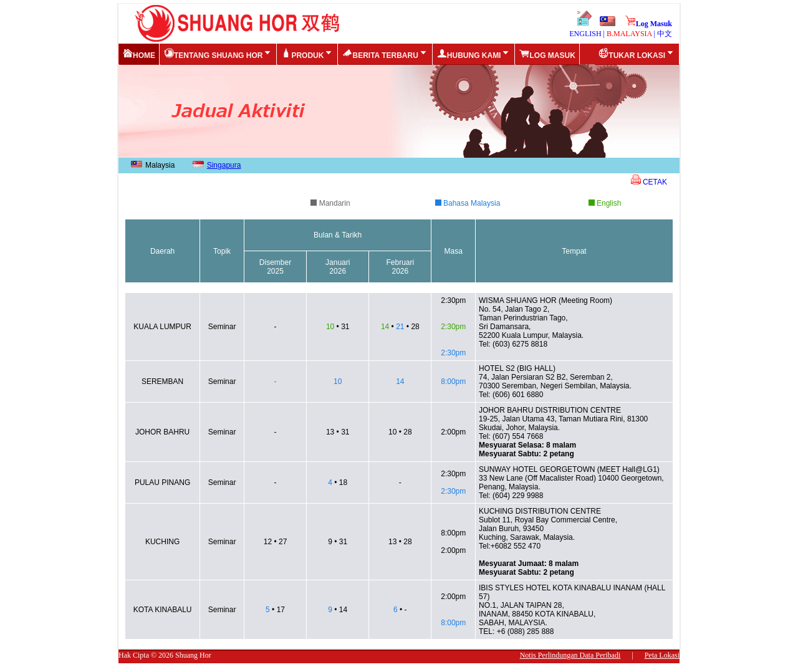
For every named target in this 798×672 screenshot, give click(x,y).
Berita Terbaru (385, 54)
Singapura (215, 165)
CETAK (649, 182)
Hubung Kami (474, 54)
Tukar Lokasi (637, 54)
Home (139, 54)
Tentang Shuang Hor (218, 54)
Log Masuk (648, 24)
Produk (307, 54)
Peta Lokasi (662, 655)
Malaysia (151, 165)
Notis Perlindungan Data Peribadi (570, 655)
